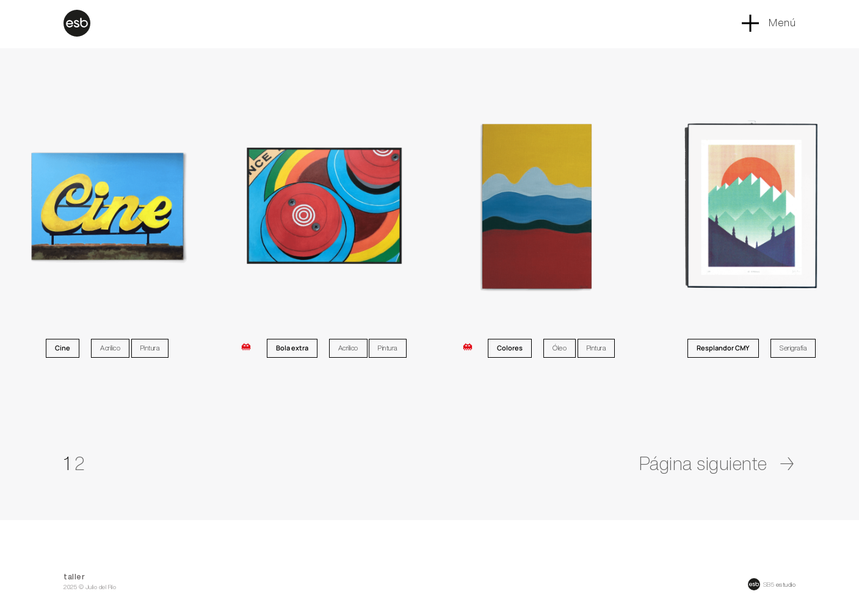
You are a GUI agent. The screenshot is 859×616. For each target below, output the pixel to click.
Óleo (560, 348)
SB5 (769, 584)
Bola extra (292, 348)
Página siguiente (718, 464)
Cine (63, 348)
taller (74, 577)
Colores (510, 348)
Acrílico (110, 348)
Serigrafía (793, 348)
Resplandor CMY (723, 348)
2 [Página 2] (80, 463)
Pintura (150, 348)
